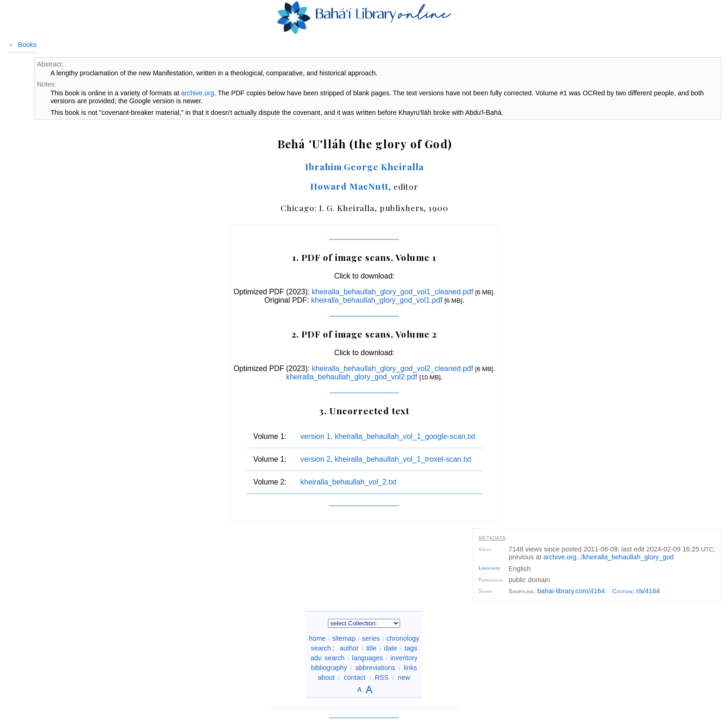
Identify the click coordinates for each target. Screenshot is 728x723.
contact (354, 677)
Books (27, 45)
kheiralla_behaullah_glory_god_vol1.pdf (377, 300)
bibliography (329, 668)
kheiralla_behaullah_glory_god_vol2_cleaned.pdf (392, 368)
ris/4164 (648, 591)
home (317, 638)
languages (367, 658)
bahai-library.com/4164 (571, 591)
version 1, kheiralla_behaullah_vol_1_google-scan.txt (388, 436)
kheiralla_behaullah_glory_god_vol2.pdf (352, 377)
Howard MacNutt (349, 186)
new (404, 677)
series (371, 638)
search (321, 648)
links (411, 668)
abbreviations (375, 668)
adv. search (327, 658)
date (391, 648)
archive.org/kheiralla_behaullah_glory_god (608, 557)
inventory (404, 658)
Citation (622, 591)
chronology (403, 638)
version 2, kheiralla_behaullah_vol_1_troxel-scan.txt (386, 459)
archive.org (197, 93)
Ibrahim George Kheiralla (364, 166)
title (371, 648)
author (349, 648)
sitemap (344, 638)
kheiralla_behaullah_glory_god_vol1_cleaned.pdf (392, 292)
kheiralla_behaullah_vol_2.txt (348, 482)
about (326, 677)
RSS (382, 677)
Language (489, 568)
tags (411, 648)
